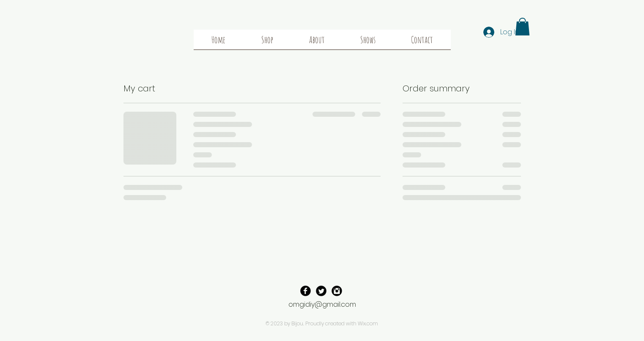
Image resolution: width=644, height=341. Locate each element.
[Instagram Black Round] (337, 291)
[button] (522, 27)
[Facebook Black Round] (306, 291)
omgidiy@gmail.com (322, 304)
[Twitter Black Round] (321, 291)
